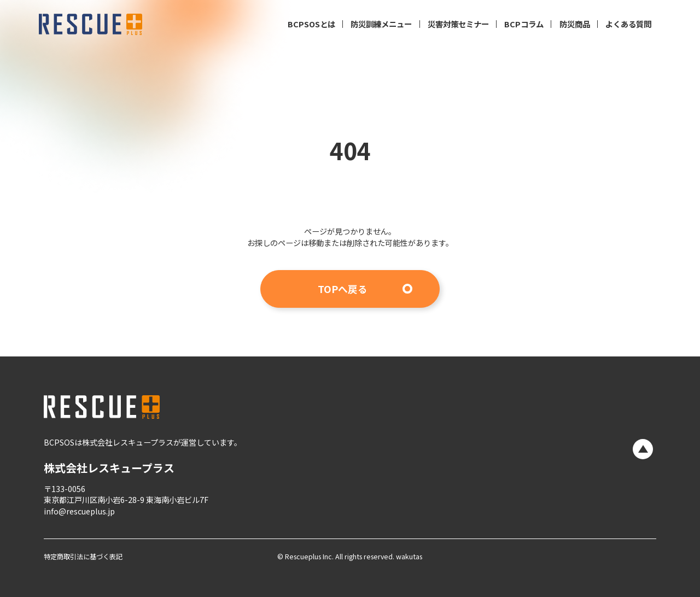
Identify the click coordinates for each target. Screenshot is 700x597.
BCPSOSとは (311, 24)
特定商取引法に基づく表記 (83, 557)
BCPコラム (524, 24)
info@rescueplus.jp (79, 511)
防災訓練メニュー (381, 24)
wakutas (408, 557)
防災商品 (575, 24)
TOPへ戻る (343, 289)
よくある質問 (628, 24)
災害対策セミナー (458, 24)
